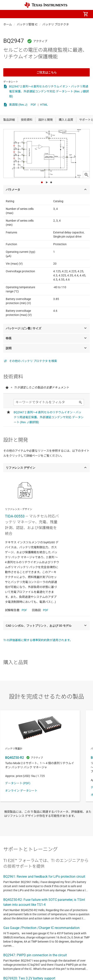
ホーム (8, 24)
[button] (7, 14)
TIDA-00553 (15, 516)
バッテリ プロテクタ (56, 24)
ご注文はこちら (47, 72)
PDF (33, 105)
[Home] (46, 5)
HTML (44, 105)
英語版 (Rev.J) (18, 105)
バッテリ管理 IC (27, 24)
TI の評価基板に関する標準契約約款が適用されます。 (38, 640)
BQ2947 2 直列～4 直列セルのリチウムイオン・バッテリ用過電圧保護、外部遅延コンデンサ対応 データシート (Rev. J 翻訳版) (49, 91)
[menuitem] (51, 14)
